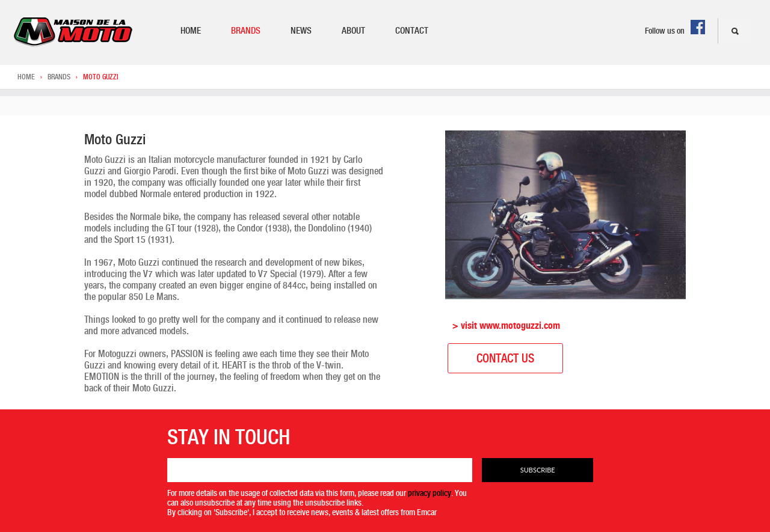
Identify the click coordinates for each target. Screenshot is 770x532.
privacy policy (430, 493)
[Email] (320, 470)
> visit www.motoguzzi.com (506, 326)
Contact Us (505, 358)
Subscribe (538, 470)
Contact (412, 31)
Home (191, 31)
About (353, 31)
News (301, 31)
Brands (246, 31)
